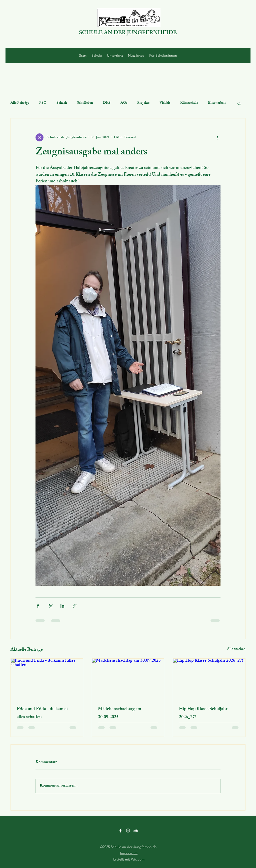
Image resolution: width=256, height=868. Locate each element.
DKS (107, 103)
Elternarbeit (217, 103)
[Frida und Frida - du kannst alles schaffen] (47, 679)
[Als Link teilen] (75, 606)
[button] (239, 103)
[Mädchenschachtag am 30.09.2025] (128, 679)
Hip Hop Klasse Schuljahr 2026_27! (203, 713)
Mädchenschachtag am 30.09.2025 (120, 713)
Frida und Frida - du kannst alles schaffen (42, 713)
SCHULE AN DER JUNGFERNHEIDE (128, 33)
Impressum (129, 853)
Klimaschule (189, 103)
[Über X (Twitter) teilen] (50, 606)
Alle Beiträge (20, 103)
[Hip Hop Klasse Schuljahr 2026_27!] (209, 679)
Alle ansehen (236, 650)
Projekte (143, 103)
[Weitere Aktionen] (217, 137)
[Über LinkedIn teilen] (62, 606)
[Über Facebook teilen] (38, 606)
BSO (43, 103)
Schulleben (85, 103)
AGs (124, 103)
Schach (62, 103)
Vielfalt (165, 103)
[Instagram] (128, 831)
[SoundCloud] (135, 831)
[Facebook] (120, 831)
